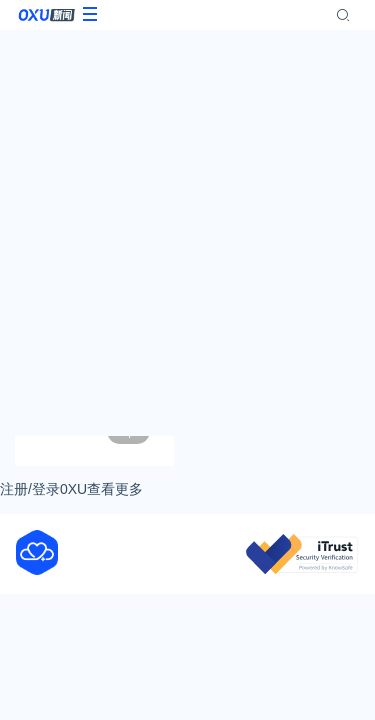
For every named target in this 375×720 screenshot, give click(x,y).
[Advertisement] (187, 232)
